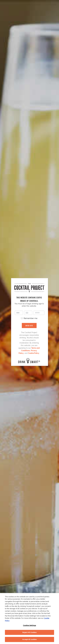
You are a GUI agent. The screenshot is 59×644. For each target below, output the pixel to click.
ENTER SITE (29, 326)
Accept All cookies (29, 639)
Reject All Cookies (29, 632)
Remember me (30, 318)
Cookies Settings (29, 625)
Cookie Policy (34, 353)
